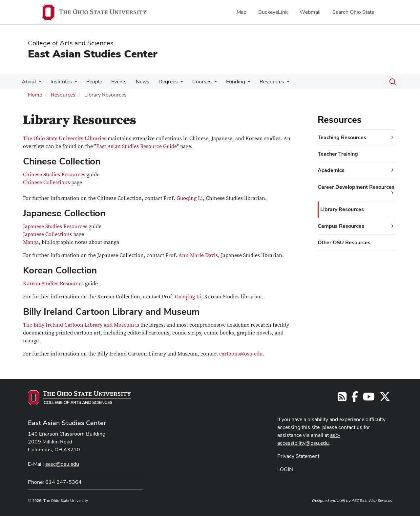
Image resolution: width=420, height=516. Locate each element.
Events (114, 82)
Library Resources (342, 209)
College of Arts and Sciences (71, 43)
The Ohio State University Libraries (65, 139)
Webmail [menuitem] (310, 12)
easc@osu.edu (62, 464)
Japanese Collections (47, 234)
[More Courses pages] (206, 83)
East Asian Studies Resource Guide (136, 146)
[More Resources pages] (276, 83)
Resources (261, 82)
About (28, 82)
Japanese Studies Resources (55, 226)
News (137, 82)
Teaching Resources (342, 137)
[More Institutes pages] (73, 83)
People (91, 82)
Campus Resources (341, 226)
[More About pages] (38, 83)
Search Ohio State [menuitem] (353, 12)
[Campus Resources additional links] (392, 226)
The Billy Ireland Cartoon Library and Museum (78, 325)
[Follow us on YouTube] (369, 399)
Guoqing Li (190, 198)
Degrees (161, 82)
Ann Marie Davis (198, 255)
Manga (31, 242)
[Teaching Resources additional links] (392, 138)
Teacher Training (338, 154)
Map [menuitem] (241, 12)
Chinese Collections (46, 183)
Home (35, 95)
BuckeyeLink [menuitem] (273, 12)
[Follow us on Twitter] (385, 399)
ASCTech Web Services (372, 501)
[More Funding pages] (238, 83)
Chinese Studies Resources (54, 175)
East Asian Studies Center (93, 54)
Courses (193, 82)
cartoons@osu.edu (241, 354)
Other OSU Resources (344, 242)
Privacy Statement (298, 456)
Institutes (59, 82)
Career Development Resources (356, 187)
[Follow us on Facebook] (355, 399)
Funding (226, 82)
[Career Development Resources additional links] (392, 193)
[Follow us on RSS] (342, 399)
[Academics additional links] (392, 170)
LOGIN (285, 469)
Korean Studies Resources (53, 284)
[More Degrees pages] (173, 83)
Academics (331, 170)
